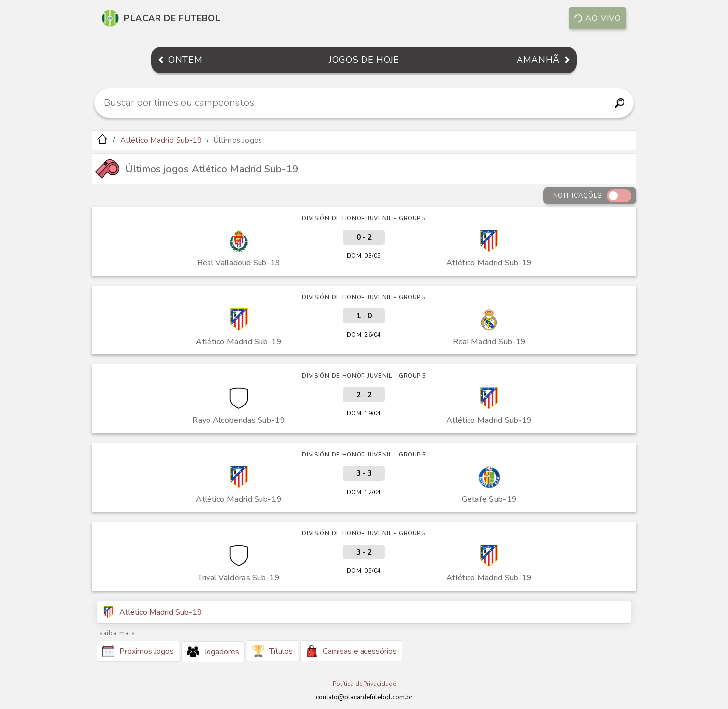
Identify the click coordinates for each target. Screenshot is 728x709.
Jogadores (213, 652)
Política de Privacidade (364, 684)
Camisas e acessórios (351, 651)
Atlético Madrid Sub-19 (161, 140)
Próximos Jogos (138, 651)
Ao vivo (597, 18)
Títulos (272, 651)
